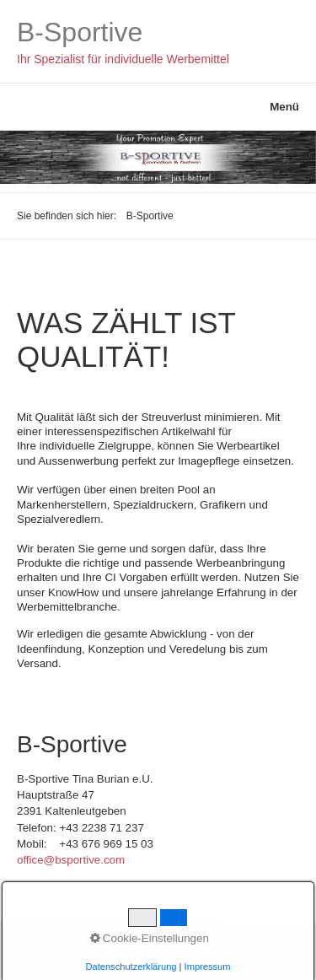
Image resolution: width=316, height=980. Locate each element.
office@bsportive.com (71, 860)
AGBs (201, 945)
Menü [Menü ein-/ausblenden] (284, 107)
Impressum (42, 945)
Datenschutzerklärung (128, 945)
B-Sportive (80, 32)
